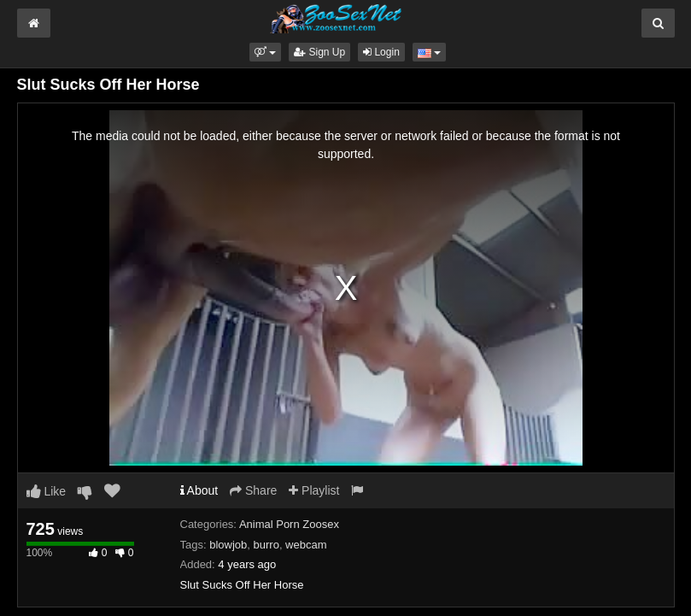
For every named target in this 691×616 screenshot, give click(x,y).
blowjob (228, 545)
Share (253, 490)
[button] (265, 52)
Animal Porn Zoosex (289, 524)
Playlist (314, 490)
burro (266, 545)
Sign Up (319, 52)
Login (381, 52)
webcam (306, 545)
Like (47, 491)
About (199, 490)
